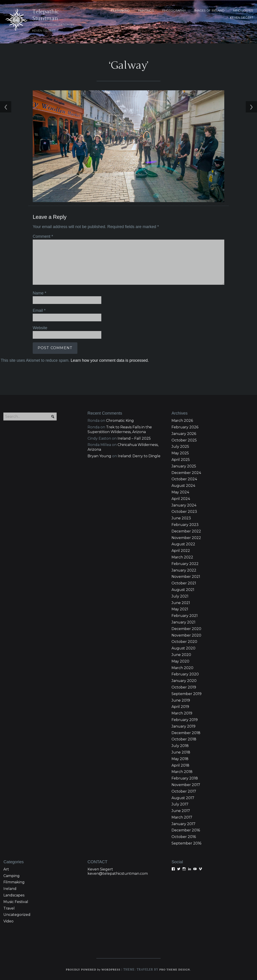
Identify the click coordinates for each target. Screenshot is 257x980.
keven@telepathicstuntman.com (118, 873)
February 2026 (185, 427)
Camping (12, 875)
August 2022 (183, 544)
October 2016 (184, 836)
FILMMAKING (120, 10)
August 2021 (183, 589)
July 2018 (180, 745)
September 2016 (186, 843)
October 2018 (184, 739)
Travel (9, 908)
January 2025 (184, 466)
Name (39, 293)
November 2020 (186, 635)
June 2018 (181, 752)
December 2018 (186, 732)
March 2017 (182, 817)
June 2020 (181, 654)
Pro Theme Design (176, 969)
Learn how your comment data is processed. (109, 359)
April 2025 (181, 459)
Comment (42, 236)
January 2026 (184, 433)
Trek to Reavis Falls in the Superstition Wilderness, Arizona (120, 429)
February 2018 (185, 778)
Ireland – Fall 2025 (134, 438)
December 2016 (186, 830)
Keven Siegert (100, 869)
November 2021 (186, 576)
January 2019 (183, 726)
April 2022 (181, 550)
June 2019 (181, 700)
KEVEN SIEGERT (242, 17)
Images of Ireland (209, 10)
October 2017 (184, 791)
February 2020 (185, 674)
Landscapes (14, 895)
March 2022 (182, 557)
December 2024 (186, 472)
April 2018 (180, 765)
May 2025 (180, 453)
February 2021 (185, 615)
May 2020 (180, 661)
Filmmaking (14, 882)
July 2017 (180, 804)
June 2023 (181, 518)
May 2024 (180, 492)
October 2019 (184, 687)
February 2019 (185, 719)
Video (8, 921)
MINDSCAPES (243, 10)
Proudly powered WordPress (93, 969)
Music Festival (16, 901)
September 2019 (186, 693)
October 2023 (184, 511)
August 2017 (183, 797)
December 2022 (186, 531)
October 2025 (184, 440)
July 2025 (180, 446)
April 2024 (181, 498)
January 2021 (183, 622)
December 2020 (186, 628)
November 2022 (186, 537)
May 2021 (180, 609)
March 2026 (182, 420)
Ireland (10, 888)
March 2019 (182, 713)
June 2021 (181, 602)
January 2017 (183, 823)
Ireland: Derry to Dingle (139, 456)
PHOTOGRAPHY (174, 10)
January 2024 (184, 505)
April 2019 (180, 706)
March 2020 (182, 667)
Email (38, 310)
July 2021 (180, 596)
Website (39, 327)
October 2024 (184, 479)
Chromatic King (120, 420)
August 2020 (183, 648)
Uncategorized (17, 914)
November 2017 (186, 784)
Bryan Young (99, 456)
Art (6, 869)
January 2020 (184, 680)
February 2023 (185, 524)
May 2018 (180, 758)
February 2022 (185, 563)
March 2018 (182, 771)
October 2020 (184, 641)
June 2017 (181, 810)
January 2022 (184, 570)
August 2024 (183, 485)
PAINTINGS (146, 10)
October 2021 (184, 583)
